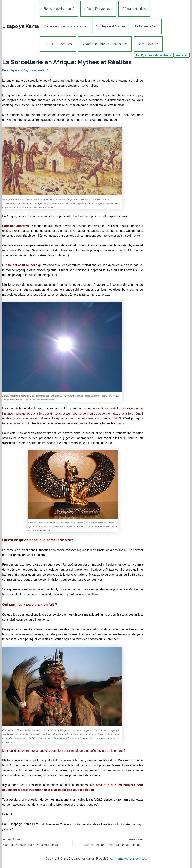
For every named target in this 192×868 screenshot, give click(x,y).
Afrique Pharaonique (96, 9)
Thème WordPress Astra (130, 859)
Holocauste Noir (142, 26)
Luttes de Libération (57, 44)
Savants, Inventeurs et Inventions (102, 44)
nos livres (181, 55)
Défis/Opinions (144, 44)
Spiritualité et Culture (108, 26)
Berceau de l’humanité (58, 9)
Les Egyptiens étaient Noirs (154, 55)
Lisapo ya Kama (21, 26)
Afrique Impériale (130, 9)
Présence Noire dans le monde (64, 26)
